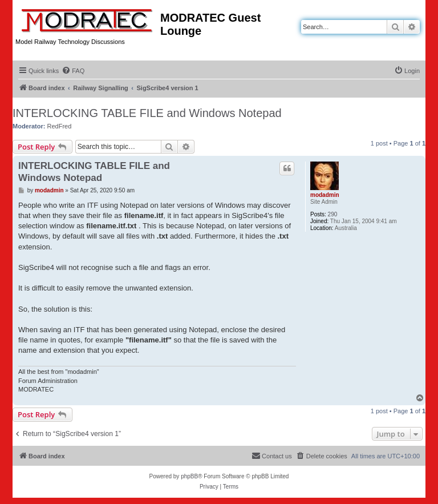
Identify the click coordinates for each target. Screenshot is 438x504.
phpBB (189, 476)
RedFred (60, 126)
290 (333, 214)
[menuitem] (73, 71)
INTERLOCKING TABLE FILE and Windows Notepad (147, 113)
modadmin (325, 195)
